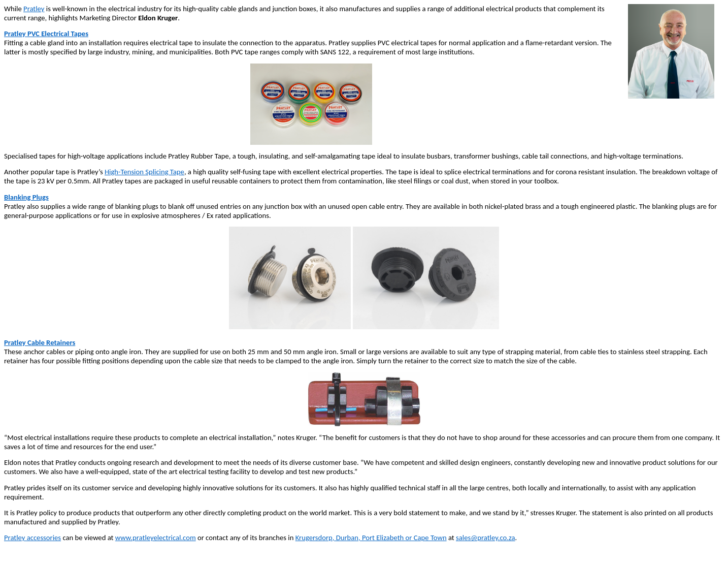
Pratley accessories (32, 538)
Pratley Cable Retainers (40, 342)
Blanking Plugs (26, 197)
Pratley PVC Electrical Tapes (46, 34)
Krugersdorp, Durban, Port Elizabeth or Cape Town (371, 538)
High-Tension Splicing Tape (144, 172)
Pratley (34, 9)
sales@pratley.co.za (486, 538)
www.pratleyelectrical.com (156, 538)
